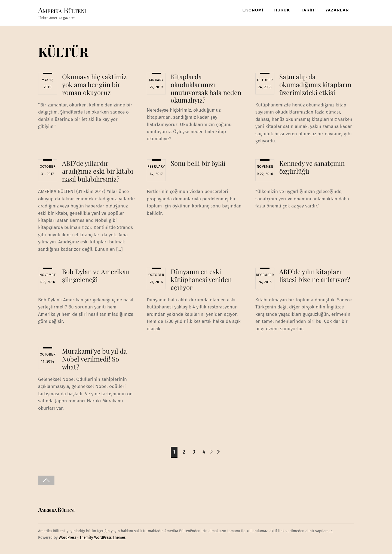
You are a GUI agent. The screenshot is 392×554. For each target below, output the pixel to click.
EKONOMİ (253, 10)
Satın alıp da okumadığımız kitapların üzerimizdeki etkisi (315, 84)
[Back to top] (46, 480)
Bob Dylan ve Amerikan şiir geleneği (96, 275)
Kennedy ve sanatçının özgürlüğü (312, 167)
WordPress (68, 538)
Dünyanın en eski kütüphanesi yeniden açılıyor (201, 279)
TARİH (308, 10)
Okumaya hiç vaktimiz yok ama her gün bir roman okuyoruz (94, 84)
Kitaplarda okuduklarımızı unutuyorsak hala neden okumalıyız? (206, 88)
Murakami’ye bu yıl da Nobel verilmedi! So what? (94, 359)
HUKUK (282, 10)
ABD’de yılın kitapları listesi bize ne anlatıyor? (315, 275)
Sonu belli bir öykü (198, 163)
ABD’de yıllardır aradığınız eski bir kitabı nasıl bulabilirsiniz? (98, 171)
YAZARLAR (337, 10)
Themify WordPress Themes (102, 538)
